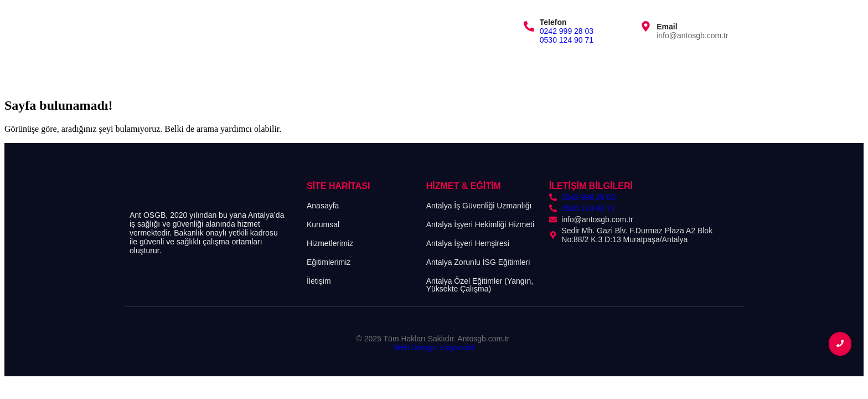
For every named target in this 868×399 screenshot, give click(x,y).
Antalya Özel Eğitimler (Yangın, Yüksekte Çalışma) (480, 285)
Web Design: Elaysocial (434, 347)
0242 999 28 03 (567, 31)
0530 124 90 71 (567, 40)
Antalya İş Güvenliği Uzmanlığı (479, 206)
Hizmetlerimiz (260, 68)
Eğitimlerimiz (327, 68)
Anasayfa (145, 68)
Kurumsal (199, 68)
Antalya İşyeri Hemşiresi (468, 243)
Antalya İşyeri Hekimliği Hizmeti (480, 224)
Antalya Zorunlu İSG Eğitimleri (478, 262)
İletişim (383, 68)
